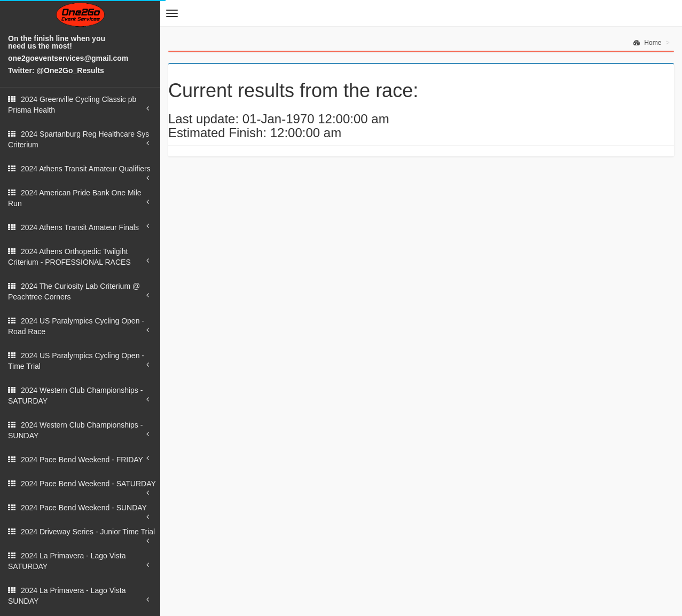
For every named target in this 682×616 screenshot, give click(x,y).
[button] (172, 13)
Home (647, 43)
